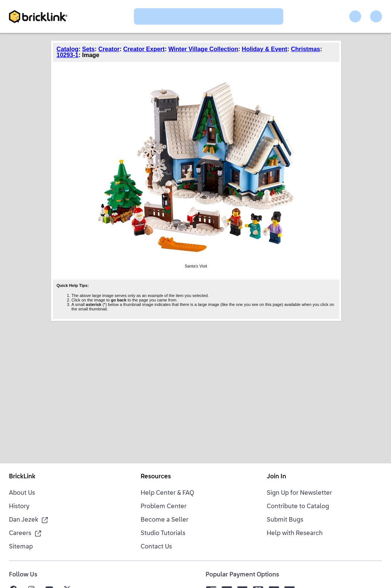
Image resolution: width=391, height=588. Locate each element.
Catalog (68, 49)
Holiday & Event (265, 49)
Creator (109, 49)
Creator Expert (144, 49)
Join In (276, 477)
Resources (156, 477)
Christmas (306, 49)
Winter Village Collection (203, 49)
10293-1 (68, 55)
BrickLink (22, 477)
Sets (88, 49)
